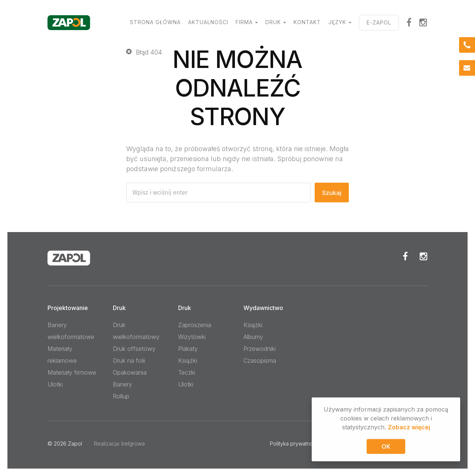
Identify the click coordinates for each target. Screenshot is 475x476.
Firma (244, 22)
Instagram (423, 22)
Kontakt (307, 22)
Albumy (253, 337)
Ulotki (55, 384)
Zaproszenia (195, 325)
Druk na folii (129, 361)
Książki (188, 361)
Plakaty (188, 349)
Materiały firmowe (72, 372)
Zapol (75, 444)
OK (386, 448)
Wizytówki (192, 337)
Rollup (121, 396)
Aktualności (208, 22)
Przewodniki (260, 349)
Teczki (187, 372)
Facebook (405, 256)
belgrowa (133, 444)
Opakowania (130, 372)
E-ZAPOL (379, 22)
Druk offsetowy (134, 349)
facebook (409, 22)
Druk (273, 22)
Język (337, 22)
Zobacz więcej (409, 428)
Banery (122, 384)
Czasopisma (260, 361)
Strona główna (155, 22)
